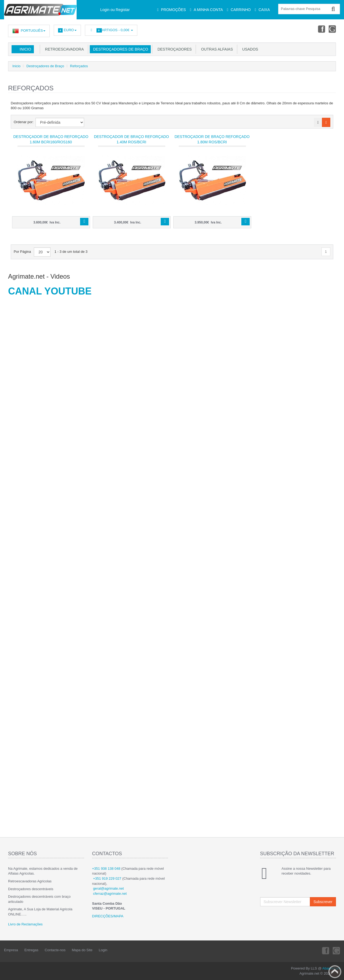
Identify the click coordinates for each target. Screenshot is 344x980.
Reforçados (79, 66)
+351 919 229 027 (107, 878)
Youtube (332, 29)
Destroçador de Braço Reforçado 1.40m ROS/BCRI (131, 139)
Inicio (25, 49)
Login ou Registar (115, 10)
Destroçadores (173, 49)
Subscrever (323, 902)
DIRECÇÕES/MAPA (108, 916)
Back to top (335, 972)
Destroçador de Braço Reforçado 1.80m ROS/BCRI (212, 139)
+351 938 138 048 (106, 869)
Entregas (31, 950)
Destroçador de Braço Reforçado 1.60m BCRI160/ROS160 (51, 139)
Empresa (11, 950)
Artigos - (111, 30)
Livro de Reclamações (25, 924)
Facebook (320, 29)
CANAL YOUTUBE (50, 291)
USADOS (249, 49)
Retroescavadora (63, 49)
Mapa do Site (82, 950)
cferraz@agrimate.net (110, 894)
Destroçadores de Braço (120, 49)
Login (103, 950)
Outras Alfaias (216, 49)
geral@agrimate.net (108, 888)
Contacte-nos (55, 950)
